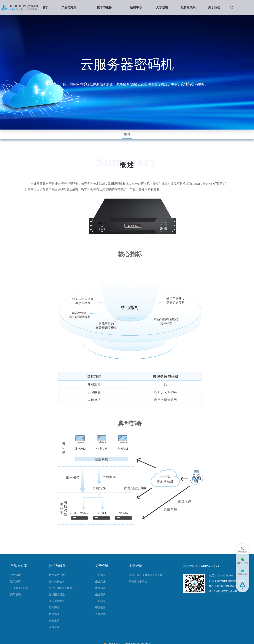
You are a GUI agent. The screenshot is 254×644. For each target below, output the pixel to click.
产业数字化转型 (19, 588)
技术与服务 (104, 7)
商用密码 (15, 595)
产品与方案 (69, 7)
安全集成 (54, 621)
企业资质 (100, 595)
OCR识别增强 (57, 601)
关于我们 (214, 7)
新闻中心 (136, 7)
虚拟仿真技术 (57, 582)
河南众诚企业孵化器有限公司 (146, 575)
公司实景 (100, 601)
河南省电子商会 (138, 582)
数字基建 (15, 575)
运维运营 (54, 627)
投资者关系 (188, 7)
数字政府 (15, 582)
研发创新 (100, 608)
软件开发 (54, 608)
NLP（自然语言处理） (62, 588)
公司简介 (100, 575)
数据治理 (54, 614)
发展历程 (100, 588)
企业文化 (100, 582)
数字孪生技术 (57, 575)
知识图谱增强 (57, 595)
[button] (69, 8)
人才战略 (162, 7)
